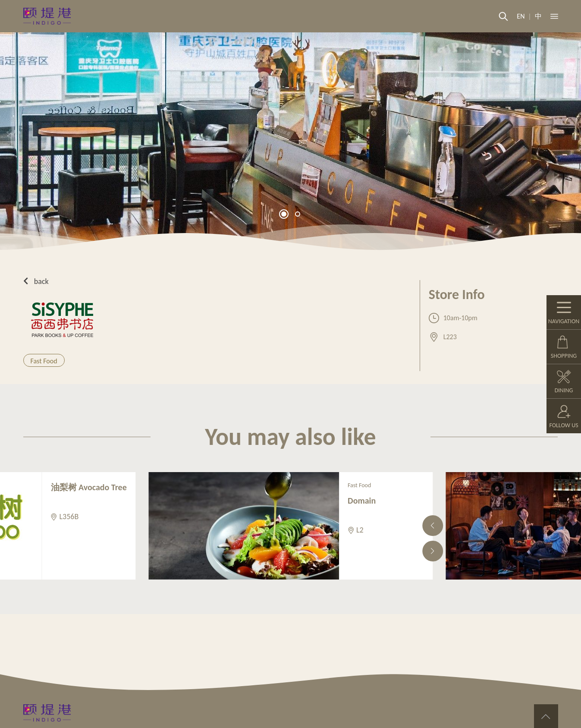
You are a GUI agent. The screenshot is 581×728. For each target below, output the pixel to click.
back (36, 281)
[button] (284, 214)
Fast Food (44, 361)
